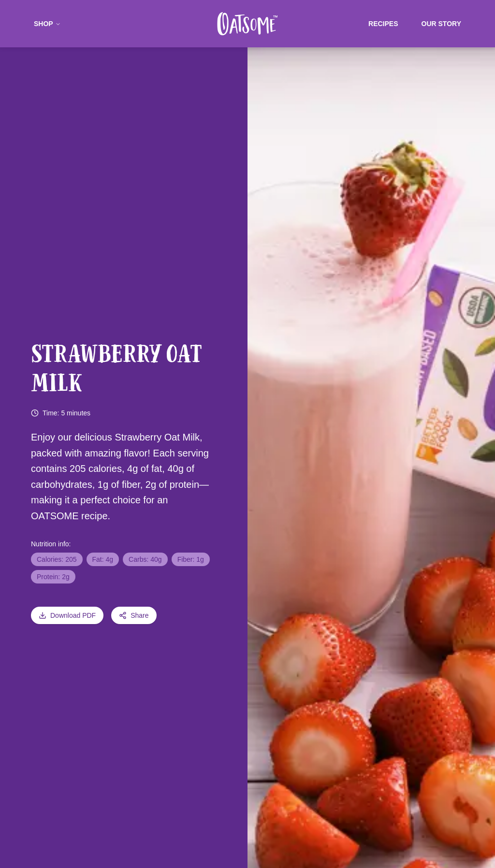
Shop (47, 24)
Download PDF (67, 615)
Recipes (383, 24)
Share (134, 615)
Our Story (441, 24)
